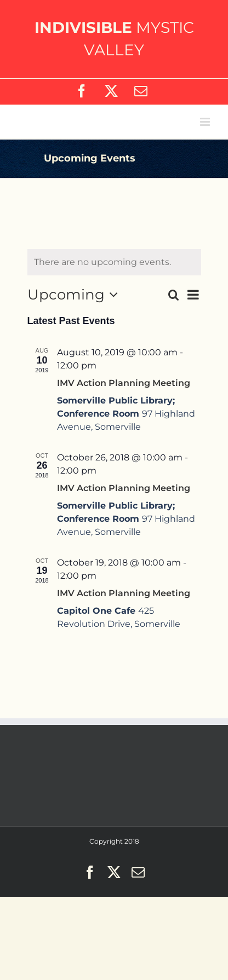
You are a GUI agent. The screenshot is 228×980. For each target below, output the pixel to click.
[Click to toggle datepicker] (76, 295)
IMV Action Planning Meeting (124, 383)
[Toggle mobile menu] (206, 122)
